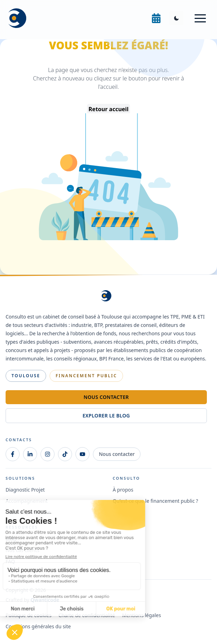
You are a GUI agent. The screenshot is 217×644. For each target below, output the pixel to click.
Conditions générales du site (38, 626)
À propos (123, 490)
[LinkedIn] (30, 454)
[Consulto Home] (19, 18)
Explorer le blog (106, 416)
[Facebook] (13, 454)
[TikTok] (65, 454)
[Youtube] (82, 454)
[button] (200, 18)
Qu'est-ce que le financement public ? (155, 501)
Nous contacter (106, 397)
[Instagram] (48, 454)
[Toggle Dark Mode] (176, 18)
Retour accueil (108, 109)
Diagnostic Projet (25, 490)
